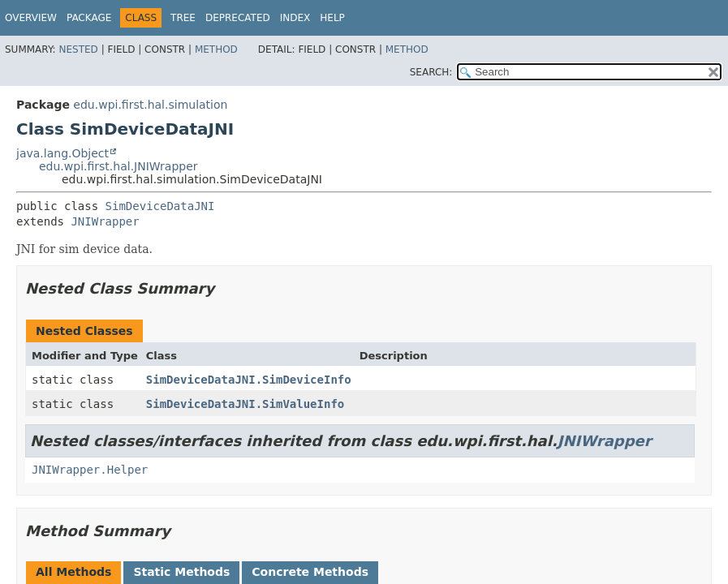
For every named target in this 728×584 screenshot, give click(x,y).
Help (332, 18)
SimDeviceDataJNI (160, 206)
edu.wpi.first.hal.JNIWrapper (118, 166)
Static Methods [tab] (181, 572)
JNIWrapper (105, 221)
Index (295, 18)
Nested (78, 49)
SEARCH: (431, 72)
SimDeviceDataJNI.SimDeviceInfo (249, 380)
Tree (183, 18)
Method (216, 49)
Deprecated (238, 18)
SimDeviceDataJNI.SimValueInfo (245, 404)
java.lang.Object (62, 153)
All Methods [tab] (73, 572)
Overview (31, 18)
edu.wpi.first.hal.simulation (150, 105)
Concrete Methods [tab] (310, 572)
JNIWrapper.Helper (90, 470)
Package (89, 18)
